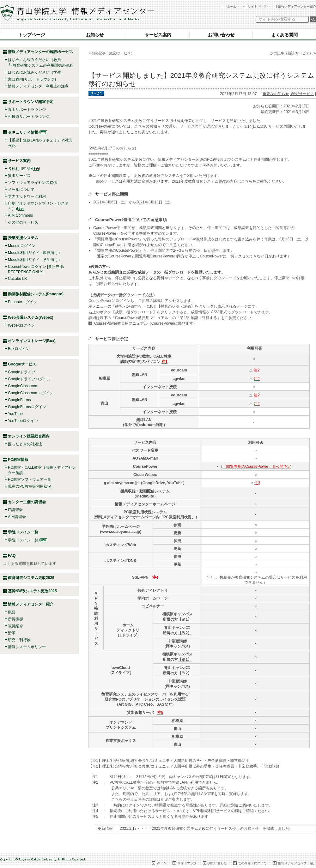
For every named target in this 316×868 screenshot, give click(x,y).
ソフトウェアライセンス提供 (33, 183)
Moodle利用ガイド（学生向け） (35, 260)
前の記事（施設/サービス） (113, 53)
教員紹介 (15, 626)
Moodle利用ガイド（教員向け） (35, 253)
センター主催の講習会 (27, 502)
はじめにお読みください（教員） (36, 60)
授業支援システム (23, 238)
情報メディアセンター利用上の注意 (38, 86)
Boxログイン (19, 349)
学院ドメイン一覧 (27, 540)
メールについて (21, 190)
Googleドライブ (22, 372)
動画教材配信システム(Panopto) (36, 294)
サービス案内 (158, 35)
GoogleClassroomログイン (31, 393)
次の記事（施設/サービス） (292, 53)
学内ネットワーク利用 (27, 196)
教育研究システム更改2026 (31, 578)
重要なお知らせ (276, 94)
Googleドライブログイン (29, 379)
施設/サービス (302, 94)
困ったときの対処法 (25, 444)
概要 (12, 612)
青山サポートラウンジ (27, 110)
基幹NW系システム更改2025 (32, 591)
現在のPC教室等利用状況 (30, 486)
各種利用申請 (19, 169)
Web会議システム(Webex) (31, 317)
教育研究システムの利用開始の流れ (43, 65)
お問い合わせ (221, 35)
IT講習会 (15, 510)
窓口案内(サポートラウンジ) (32, 79)
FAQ (12, 556)
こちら (140, 126)
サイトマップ (257, 6)
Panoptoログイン (23, 302)
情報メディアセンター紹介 (297, 6)
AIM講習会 (17, 517)
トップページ (32, 35)
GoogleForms (19, 400)
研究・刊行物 (19, 640)
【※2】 (185, 633)
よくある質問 (284, 35)
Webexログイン (21, 325)
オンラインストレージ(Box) (32, 341)
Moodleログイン (22, 246)
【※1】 (185, 619)
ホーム (232, 6)
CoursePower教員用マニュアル (121, 323)
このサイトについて (252, 863)
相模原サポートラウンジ (29, 117)
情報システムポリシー (27, 647)
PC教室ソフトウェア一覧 (30, 479)
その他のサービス (23, 222)
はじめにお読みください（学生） (36, 72)
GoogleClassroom (23, 386)
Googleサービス (22, 364)
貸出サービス (19, 176)
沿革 (12, 633)
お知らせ (95, 35)
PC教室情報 (18, 460)
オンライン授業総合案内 (29, 436)
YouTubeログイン (23, 421)
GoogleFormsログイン (27, 407)
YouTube (15, 414)
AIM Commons (20, 215)
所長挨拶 (15, 619)
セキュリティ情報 (27, 132)
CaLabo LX (17, 279)
